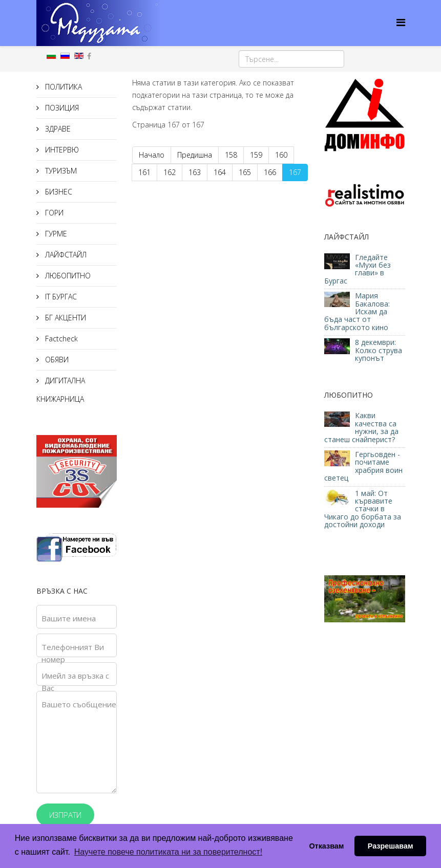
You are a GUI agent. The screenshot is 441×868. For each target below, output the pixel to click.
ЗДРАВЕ (57, 129)
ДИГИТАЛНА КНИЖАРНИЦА (61, 390)
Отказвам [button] (326, 846)
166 (270, 172)
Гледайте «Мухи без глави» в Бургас (358, 269)
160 (281, 155)
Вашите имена (69, 618)
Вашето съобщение (79, 704)
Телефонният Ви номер (73, 653)
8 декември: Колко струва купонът (379, 350)
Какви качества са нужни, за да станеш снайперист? (361, 427)
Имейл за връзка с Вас (75, 682)
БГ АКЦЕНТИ (65, 318)
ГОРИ (53, 213)
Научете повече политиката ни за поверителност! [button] (168, 852)
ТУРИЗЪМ (60, 171)
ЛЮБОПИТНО (67, 276)
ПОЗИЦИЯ (61, 108)
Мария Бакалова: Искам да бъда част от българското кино (357, 311)
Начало (152, 155)
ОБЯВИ (56, 360)
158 (231, 155)
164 (220, 172)
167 (295, 172)
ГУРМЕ (55, 234)
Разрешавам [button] (391, 846)
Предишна (195, 155)
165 (245, 172)
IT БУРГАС (60, 297)
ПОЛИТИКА (62, 87)
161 (144, 172)
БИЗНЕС (58, 192)
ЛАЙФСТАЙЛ (65, 255)
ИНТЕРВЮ (61, 150)
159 (256, 155)
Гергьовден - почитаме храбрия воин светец (363, 466)
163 (195, 172)
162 (170, 172)
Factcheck (60, 339)
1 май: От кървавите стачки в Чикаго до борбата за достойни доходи (363, 509)
